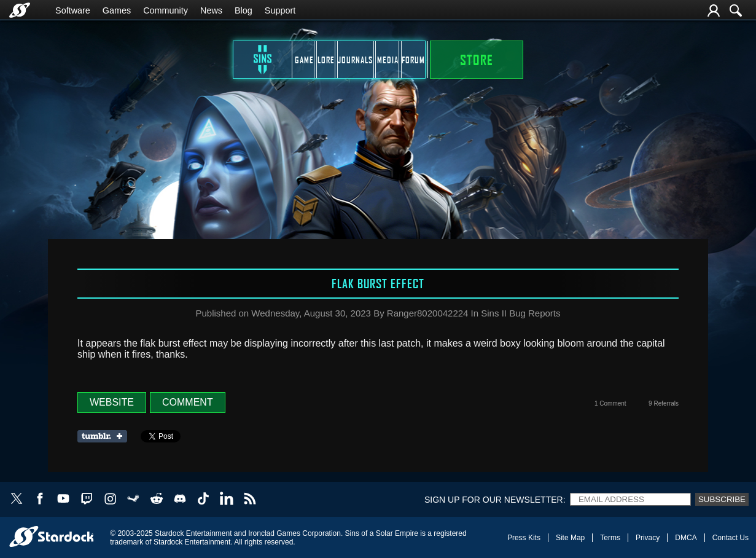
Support (280, 10)
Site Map (570, 538)
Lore (279, 60)
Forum (518, 60)
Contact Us (731, 538)
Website (112, 402)
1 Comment (610, 403)
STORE (610, 60)
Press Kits (524, 538)
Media (438, 60)
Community (166, 10)
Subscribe (722, 499)
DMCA (686, 538)
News (211, 10)
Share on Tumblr (106, 436)
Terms (610, 538)
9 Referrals (664, 403)
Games (117, 10)
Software (73, 10)
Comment (188, 402)
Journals (359, 60)
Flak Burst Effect (378, 283)
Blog (244, 10)
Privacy (648, 538)
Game (199, 60)
